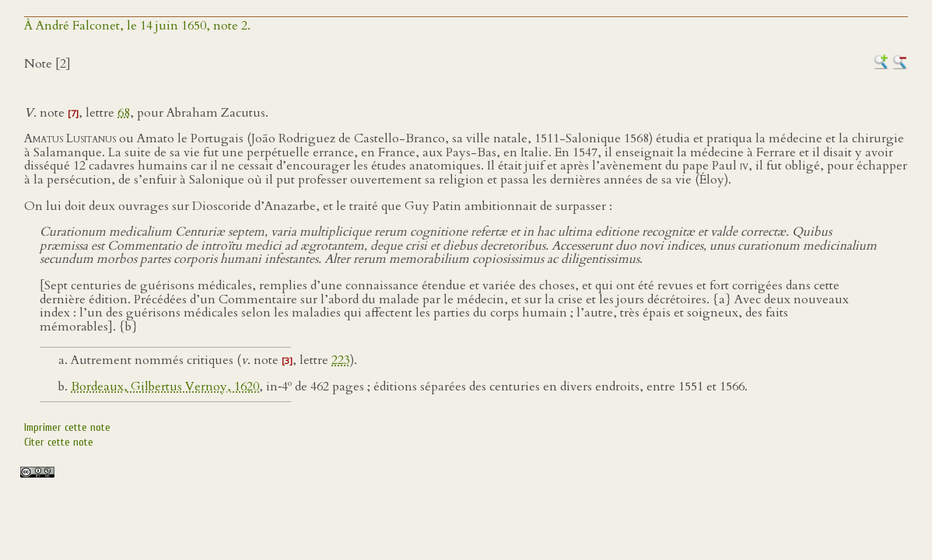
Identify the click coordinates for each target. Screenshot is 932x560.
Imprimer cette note (67, 427)
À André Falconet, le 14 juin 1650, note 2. (137, 26)
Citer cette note (59, 442)
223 (341, 360)
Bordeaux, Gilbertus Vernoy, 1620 (165, 387)
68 (124, 113)
